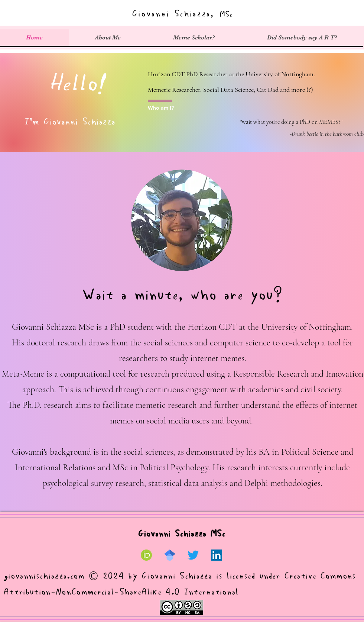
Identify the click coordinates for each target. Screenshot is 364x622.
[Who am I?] (167, 108)
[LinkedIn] (217, 555)
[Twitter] (193, 555)
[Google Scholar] (170, 555)
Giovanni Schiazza (179, 576)
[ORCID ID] (146, 555)
